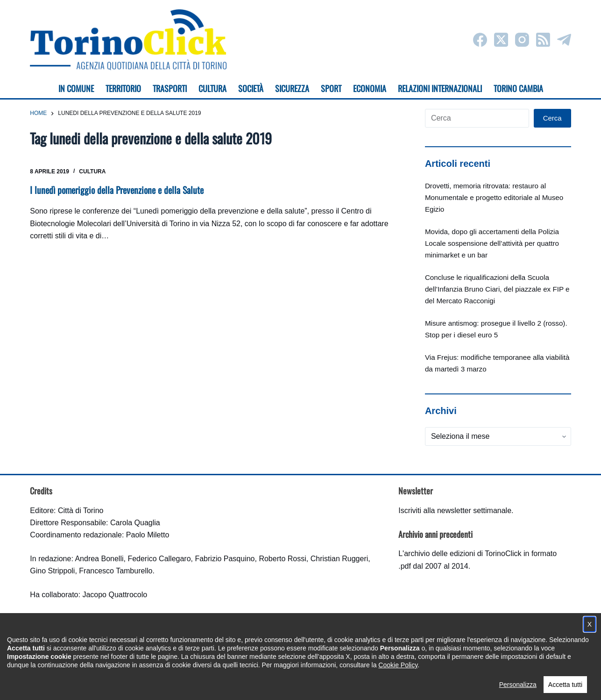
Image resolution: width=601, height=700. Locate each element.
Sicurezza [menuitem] (292, 88)
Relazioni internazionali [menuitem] (440, 88)
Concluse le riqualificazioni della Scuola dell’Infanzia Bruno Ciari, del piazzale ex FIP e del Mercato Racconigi (497, 289)
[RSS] (543, 40)
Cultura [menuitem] (212, 88)
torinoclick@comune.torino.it (77, 643)
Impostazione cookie (356, 684)
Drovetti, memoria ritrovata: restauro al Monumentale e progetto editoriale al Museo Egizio (494, 197)
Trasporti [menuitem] (170, 88)
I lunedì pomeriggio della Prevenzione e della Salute (118, 190)
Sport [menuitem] (331, 88)
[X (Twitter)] (501, 40)
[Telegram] (564, 40)
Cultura (92, 171)
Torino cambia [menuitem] (518, 88)
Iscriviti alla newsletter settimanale (455, 511)
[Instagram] (522, 40)
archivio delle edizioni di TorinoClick (463, 554)
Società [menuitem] (251, 88)
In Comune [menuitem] (76, 88)
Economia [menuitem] (370, 88)
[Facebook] (480, 40)
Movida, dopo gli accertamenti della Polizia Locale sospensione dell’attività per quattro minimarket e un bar (492, 243)
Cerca (552, 118)
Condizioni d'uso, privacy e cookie (265, 684)
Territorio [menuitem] (123, 88)
